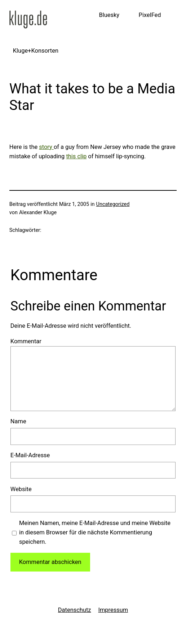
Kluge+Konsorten (36, 51)
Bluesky (109, 15)
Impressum (113, 610)
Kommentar (26, 341)
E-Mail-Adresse (30, 455)
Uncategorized (113, 204)
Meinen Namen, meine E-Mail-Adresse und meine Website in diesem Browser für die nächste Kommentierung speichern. (95, 533)
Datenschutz (75, 610)
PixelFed (150, 15)
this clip (76, 156)
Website (21, 489)
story (46, 147)
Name (18, 421)
